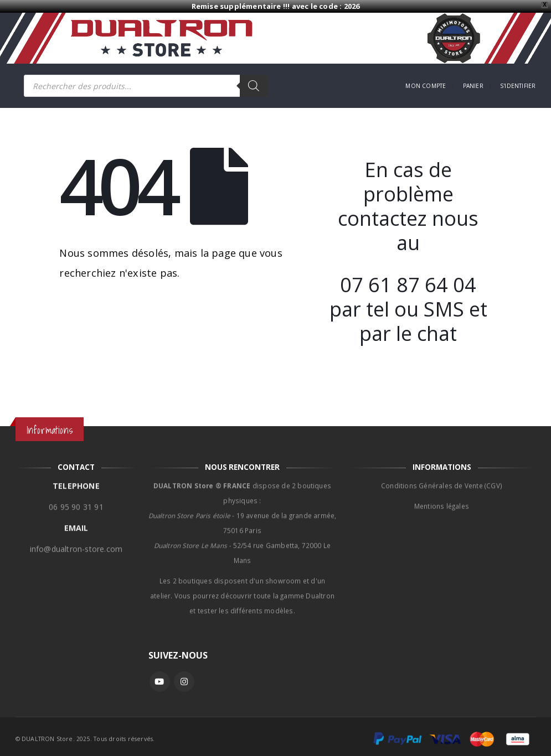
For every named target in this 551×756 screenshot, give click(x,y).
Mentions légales (442, 500)
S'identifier (518, 86)
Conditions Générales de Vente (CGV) (442, 479)
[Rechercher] (254, 86)
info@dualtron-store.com (76, 543)
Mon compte (426, 86)
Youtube (160, 682)
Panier (473, 86)
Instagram (184, 682)
